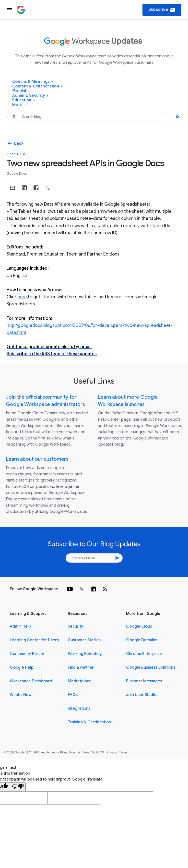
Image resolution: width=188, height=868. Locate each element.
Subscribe (162, 10)
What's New (21, 695)
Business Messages (144, 681)
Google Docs (17, 174)
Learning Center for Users (34, 640)
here (23, 297)
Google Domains (142, 640)
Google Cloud (139, 626)
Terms (123, 752)
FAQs (73, 695)
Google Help (22, 667)
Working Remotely (85, 654)
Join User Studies (142, 695)
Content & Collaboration (37, 86)
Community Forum (27, 654)
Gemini (21, 91)
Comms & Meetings (33, 82)
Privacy (112, 752)
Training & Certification (89, 722)
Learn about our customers (37, 459)
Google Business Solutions (151, 667)
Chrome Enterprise (144, 654)
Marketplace (80, 681)
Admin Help (20, 626)
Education (23, 100)
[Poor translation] (18, 787)
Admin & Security (30, 96)
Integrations (79, 708)
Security (76, 626)
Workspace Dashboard (31, 681)
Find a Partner (81, 667)
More (19, 105)
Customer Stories (84, 640)
